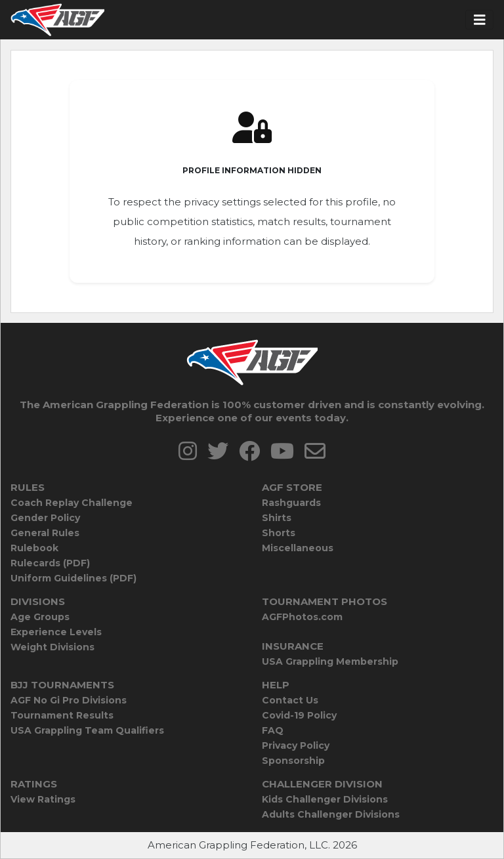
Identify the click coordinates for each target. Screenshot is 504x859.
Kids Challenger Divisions (325, 799)
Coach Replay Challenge (72, 503)
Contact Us (290, 700)
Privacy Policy (296, 745)
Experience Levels (56, 632)
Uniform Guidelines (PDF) (73, 578)
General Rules (45, 533)
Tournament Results (62, 715)
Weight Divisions (52, 647)
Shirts (277, 518)
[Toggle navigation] (480, 20)
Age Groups (40, 617)
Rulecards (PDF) (50, 563)
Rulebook (34, 548)
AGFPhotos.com (302, 617)
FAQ (273, 730)
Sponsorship (293, 761)
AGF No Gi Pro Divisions (69, 700)
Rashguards (291, 503)
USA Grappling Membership (330, 661)
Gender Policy (45, 518)
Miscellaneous (298, 548)
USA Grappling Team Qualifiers (87, 730)
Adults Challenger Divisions (331, 814)
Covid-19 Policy (299, 715)
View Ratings (43, 799)
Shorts (279, 533)
